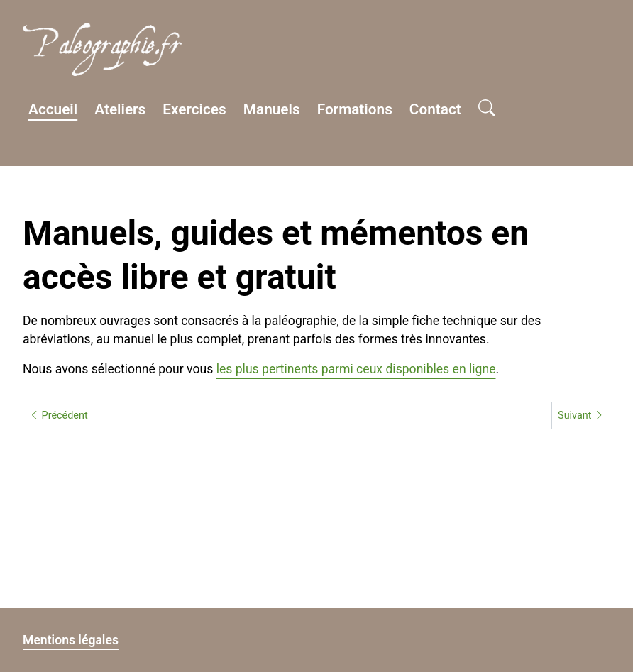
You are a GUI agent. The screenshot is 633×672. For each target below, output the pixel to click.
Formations (355, 109)
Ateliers (120, 109)
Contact (435, 109)
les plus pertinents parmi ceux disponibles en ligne (356, 369)
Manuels (272, 109)
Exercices (194, 109)
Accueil (53, 109)
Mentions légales (71, 640)
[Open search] (487, 109)
